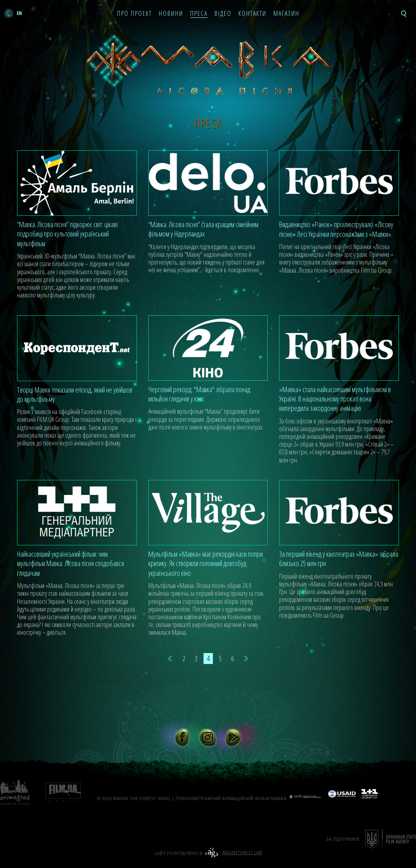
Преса (199, 14)
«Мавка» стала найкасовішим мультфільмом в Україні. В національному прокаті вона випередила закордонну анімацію (335, 399)
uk (9, 13)
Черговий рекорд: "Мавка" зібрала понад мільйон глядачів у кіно (199, 394)
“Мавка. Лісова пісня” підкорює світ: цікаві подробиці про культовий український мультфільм (67, 234)
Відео (223, 14)
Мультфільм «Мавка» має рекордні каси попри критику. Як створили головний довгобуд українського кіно (206, 563)
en (19, 13)
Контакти (252, 14)
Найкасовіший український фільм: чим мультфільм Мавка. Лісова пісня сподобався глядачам (70, 563)
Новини (171, 14)
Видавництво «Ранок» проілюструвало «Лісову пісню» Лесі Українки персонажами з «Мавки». (336, 229)
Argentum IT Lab (242, 852)
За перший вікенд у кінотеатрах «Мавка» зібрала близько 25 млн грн (339, 559)
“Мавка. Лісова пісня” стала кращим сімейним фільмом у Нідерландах (203, 229)
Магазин (286, 14)
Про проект (134, 14)
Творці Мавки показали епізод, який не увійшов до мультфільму (75, 394)
